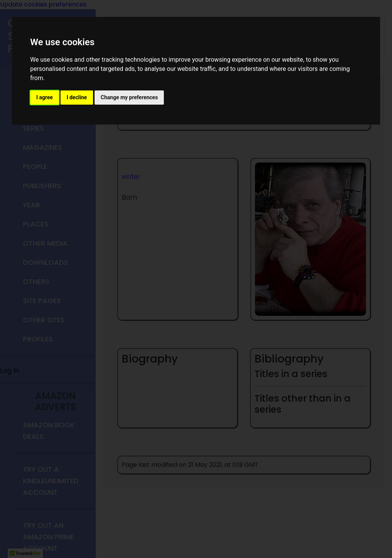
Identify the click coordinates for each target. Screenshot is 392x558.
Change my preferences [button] (129, 97)
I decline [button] (77, 97)
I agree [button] (45, 97)
